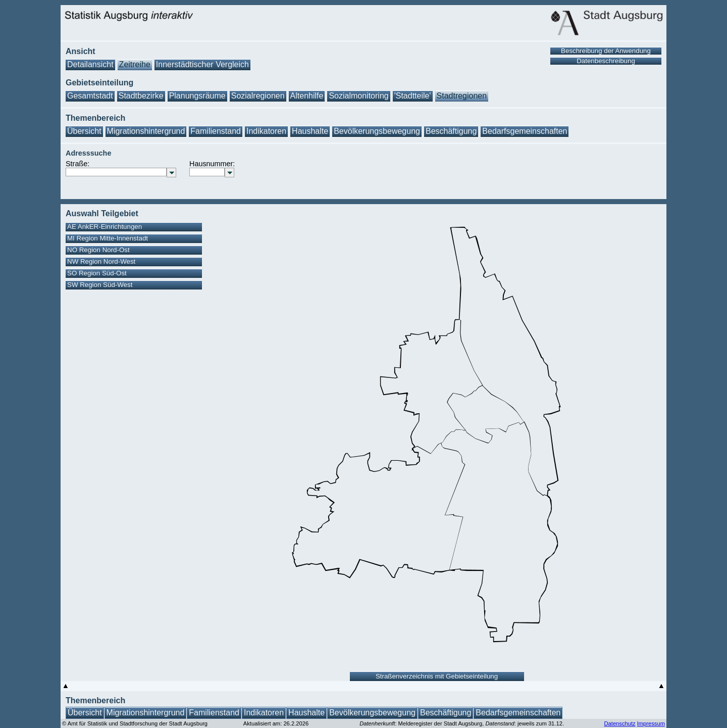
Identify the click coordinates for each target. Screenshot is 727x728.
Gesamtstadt (90, 96)
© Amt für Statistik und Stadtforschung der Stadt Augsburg (135, 723)
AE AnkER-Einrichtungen (105, 227)
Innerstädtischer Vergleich (202, 64)
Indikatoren (266, 131)
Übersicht (84, 131)
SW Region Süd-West (100, 285)
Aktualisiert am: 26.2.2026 (276, 723)
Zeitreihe (135, 64)
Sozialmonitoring (358, 96)
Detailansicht (90, 64)
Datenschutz (619, 723)
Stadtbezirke (141, 96)
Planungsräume (197, 96)
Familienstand (216, 131)
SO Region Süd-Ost (97, 273)
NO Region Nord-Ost (98, 250)
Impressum (651, 723)
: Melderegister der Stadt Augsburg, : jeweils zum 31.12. (462, 723)
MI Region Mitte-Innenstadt (108, 238)
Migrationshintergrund (146, 131)
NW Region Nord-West (101, 261)
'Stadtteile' (413, 96)
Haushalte (310, 131)
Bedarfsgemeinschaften (525, 131)
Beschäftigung (451, 131)
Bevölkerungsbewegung (377, 131)
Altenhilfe (307, 96)
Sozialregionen (258, 96)
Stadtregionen (462, 96)
